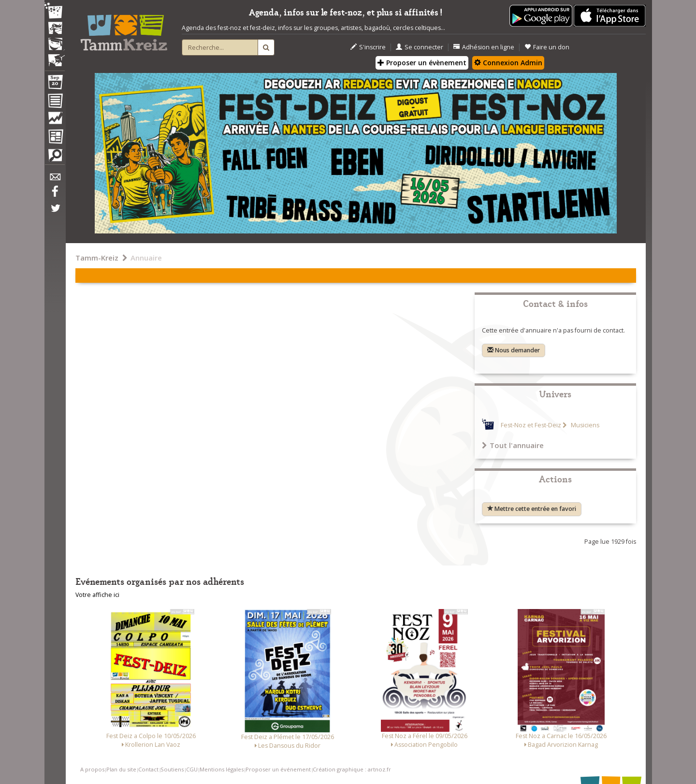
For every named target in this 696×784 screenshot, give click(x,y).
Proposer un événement (278, 769)
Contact (148, 769)
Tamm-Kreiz (97, 258)
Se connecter (420, 47)
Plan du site (121, 769)
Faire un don (547, 47)
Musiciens (584, 425)
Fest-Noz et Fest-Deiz (531, 425)
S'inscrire (368, 47)
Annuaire (146, 258)
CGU (192, 769)
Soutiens (172, 769)
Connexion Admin (508, 63)
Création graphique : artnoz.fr (352, 769)
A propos (92, 769)
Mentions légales (222, 769)
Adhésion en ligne (484, 47)
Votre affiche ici (97, 595)
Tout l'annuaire (513, 445)
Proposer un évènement (422, 63)
